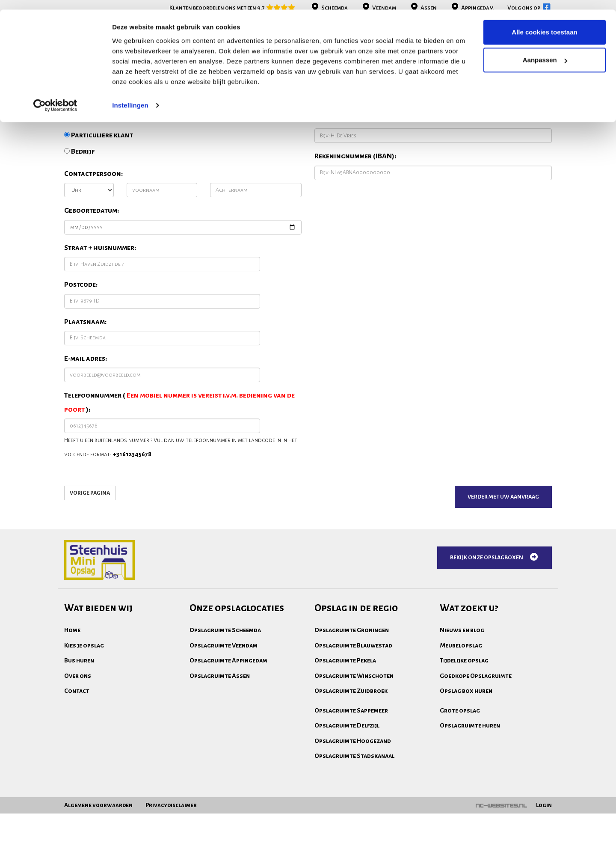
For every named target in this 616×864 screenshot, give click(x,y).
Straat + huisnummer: (100, 315)
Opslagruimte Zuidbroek (351, 757)
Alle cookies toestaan (544, 22)
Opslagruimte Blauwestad (353, 712)
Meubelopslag (461, 712)
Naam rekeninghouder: (353, 186)
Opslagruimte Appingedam (228, 727)
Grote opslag (460, 777)
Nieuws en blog (462, 697)
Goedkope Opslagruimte (476, 742)
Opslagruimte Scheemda (225, 697)
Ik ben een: (81, 186)
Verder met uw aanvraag (503, 564)
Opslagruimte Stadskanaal (354, 822)
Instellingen (130, 96)
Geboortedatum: (92, 277)
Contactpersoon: (93, 240)
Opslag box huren (466, 757)
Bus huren (79, 727)
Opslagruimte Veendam (224, 712)
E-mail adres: (86, 425)
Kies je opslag (84, 712)
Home (72, 697)
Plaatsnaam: (85, 389)
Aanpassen (545, 51)
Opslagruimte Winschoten (354, 742)
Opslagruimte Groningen (352, 697)
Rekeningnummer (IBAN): (355, 223)
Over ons (78, 742)
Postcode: (81, 351)
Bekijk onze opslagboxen (495, 624)
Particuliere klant (99, 202)
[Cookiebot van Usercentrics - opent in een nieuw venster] (55, 96)
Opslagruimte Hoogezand (353, 808)
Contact (77, 757)
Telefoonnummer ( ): (179, 469)
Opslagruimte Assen (220, 742)
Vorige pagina (90, 560)
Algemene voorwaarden (98, 856)
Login (544, 856)
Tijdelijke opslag (464, 727)
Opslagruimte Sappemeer (351, 777)
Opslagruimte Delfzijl (347, 792)
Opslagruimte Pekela (345, 727)
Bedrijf (79, 218)
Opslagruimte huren (470, 792)
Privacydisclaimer (171, 856)
